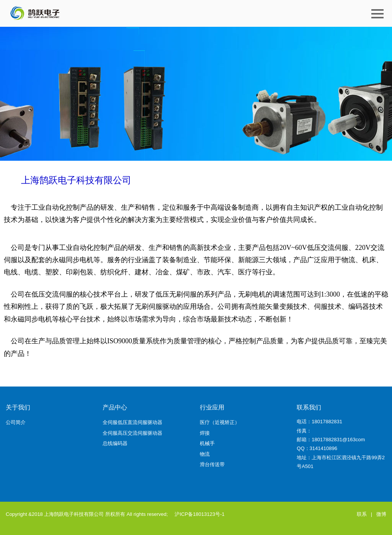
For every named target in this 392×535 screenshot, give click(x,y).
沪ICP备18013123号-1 (199, 514)
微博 (381, 514)
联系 (362, 514)
